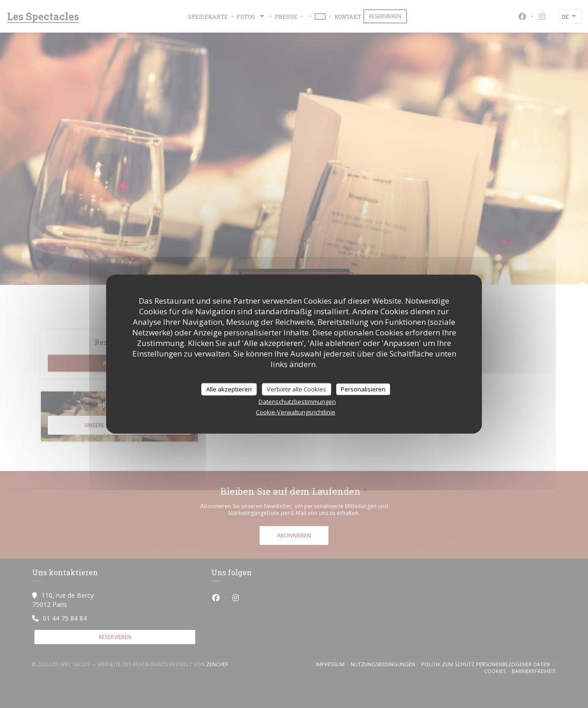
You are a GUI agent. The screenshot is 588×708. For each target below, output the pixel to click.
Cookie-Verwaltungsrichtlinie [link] (296, 412)
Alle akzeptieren (229, 389)
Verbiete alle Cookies (297, 389)
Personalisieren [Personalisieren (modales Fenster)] (363, 389)
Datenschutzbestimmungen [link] (297, 402)
